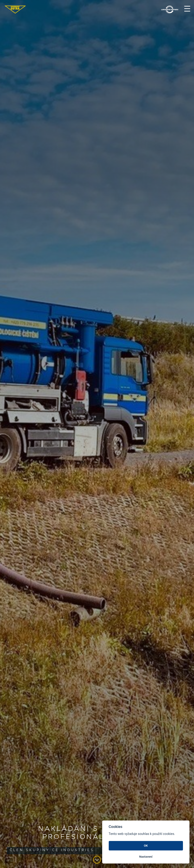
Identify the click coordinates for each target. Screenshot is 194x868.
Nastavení (146, 857)
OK (146, 846)
